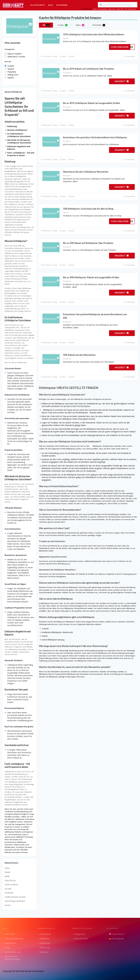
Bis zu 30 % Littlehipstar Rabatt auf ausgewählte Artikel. (92, 103)
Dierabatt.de (116, 939)
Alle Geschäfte (38, 5)
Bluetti (7, 872)
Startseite (10, 934)
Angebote (44, 939)
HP (126, 9)
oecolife (8, 889)
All (46, 25)
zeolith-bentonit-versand (15, 897)
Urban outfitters (11, 884)
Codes (62, 25)
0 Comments (129, 56)
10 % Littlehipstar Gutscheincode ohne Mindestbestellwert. (94, 34)
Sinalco (8, 905)
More (110, 76)
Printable (99, 25)
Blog (51, 5)
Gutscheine (45, 934)
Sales (80, 25)
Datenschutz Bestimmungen (12, 958)
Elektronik (45, 948)
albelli (7, 876)
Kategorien (62, 5)
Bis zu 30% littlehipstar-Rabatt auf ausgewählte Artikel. (91, 277)
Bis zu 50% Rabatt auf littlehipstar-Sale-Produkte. (88, 243)
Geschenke (45, 943)
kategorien (80, 934)
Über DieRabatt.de (14, 939)
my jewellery (103, 9)
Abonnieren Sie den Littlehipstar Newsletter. (86, 172)
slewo (7, 868)
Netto (95, 9)
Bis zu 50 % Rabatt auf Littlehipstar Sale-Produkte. (89, 69)
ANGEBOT (122, 81)
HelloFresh (132, 9)
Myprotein (112, 9)
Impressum (10, 943)
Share (62, 56)
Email (71, 56)
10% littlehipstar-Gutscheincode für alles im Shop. (88, 209)
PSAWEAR (9, 893)
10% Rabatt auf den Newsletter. (79, 355)
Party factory (10, 880)
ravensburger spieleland (15, 901)
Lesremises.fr (117, 934)
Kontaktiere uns (13, 952)
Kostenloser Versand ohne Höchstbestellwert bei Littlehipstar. (95, 137)
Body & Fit (120, 9)
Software (44, 952)
